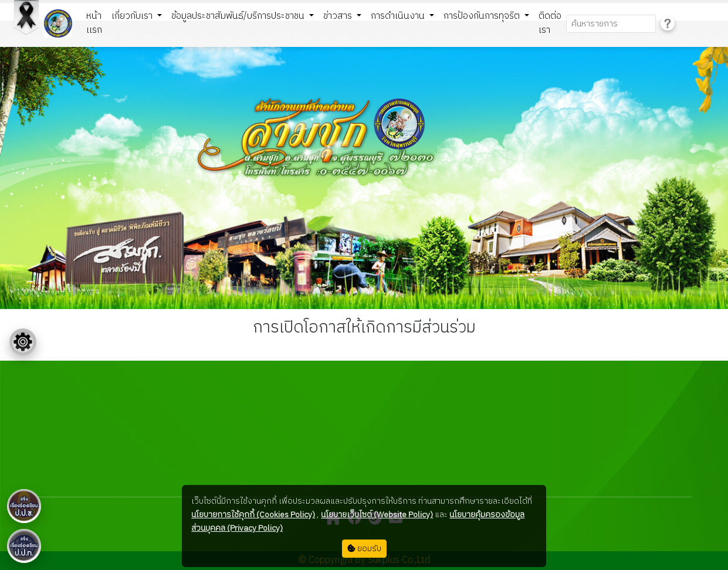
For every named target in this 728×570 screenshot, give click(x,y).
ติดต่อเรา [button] (550, 23)
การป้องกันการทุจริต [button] (483, 16)
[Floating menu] (23, 342)
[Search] (611, 24)
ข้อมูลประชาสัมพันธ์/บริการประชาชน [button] (239, 16)
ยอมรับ (364, 549)
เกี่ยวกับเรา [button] (133, 16)
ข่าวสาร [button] (339, 16)
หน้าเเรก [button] (94, 23)
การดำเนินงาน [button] (399, 16)
